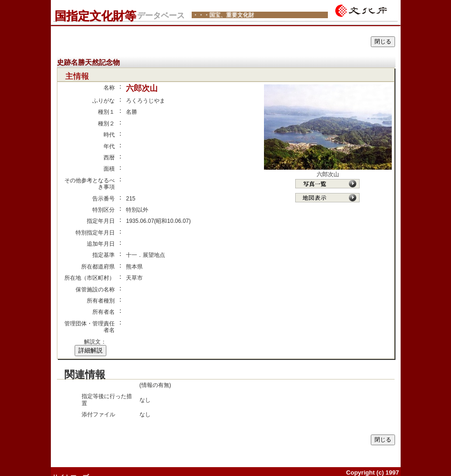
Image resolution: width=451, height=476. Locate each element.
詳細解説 (90, 350)
